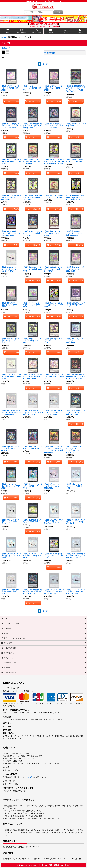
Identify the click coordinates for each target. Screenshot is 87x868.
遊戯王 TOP (7, 48)
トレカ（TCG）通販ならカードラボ (56, 865)
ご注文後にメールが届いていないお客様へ (44, 26)
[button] (36, 31)
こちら (10, 713)
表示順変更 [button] (50, 53)
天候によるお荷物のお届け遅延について (43, 24)
